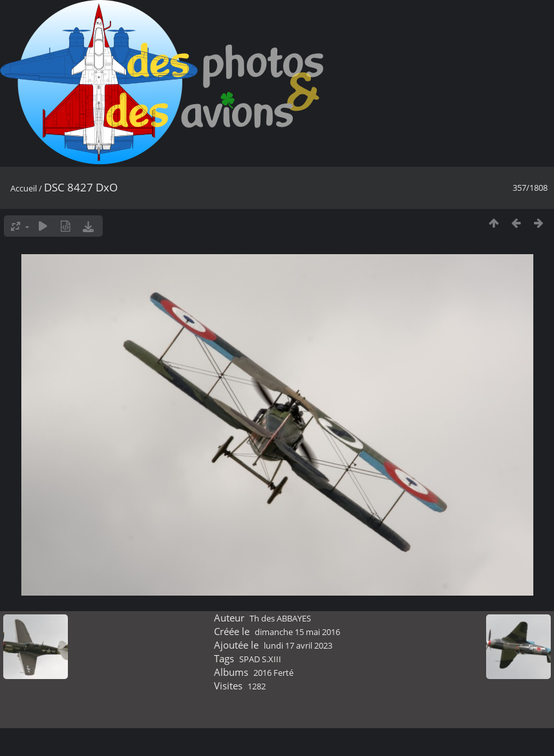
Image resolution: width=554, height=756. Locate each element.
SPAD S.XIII (260, 659)
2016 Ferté (273, 673)
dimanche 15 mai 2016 (297, 632)
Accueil (24, 188)
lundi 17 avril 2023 (298, 645)
